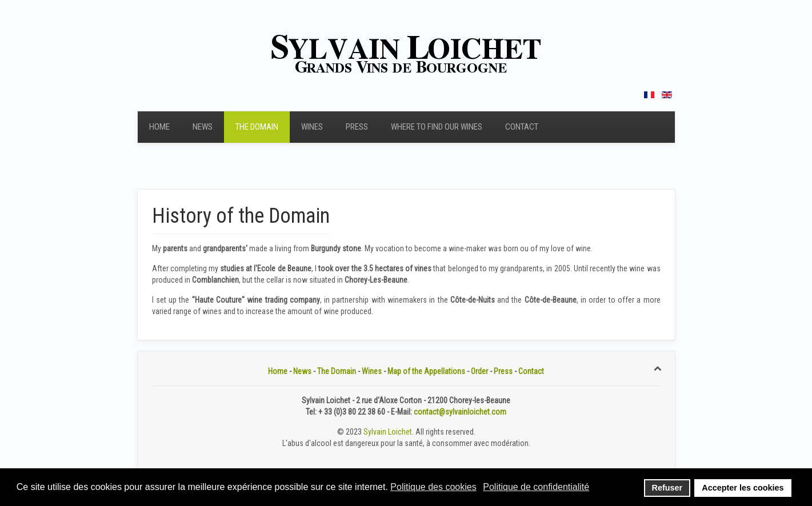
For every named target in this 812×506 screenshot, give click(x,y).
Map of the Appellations (426, 371)
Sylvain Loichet (388, 432)
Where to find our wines (437, 127)
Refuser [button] (667, 488)
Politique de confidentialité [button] (536, 487)
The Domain (257, 127)
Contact (522, 127)
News (203, 127)
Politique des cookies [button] (433, 487)
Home (159, 127)
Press (357, 127)
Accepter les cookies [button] (743, 488)
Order (479, 371)
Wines (312, 127)
